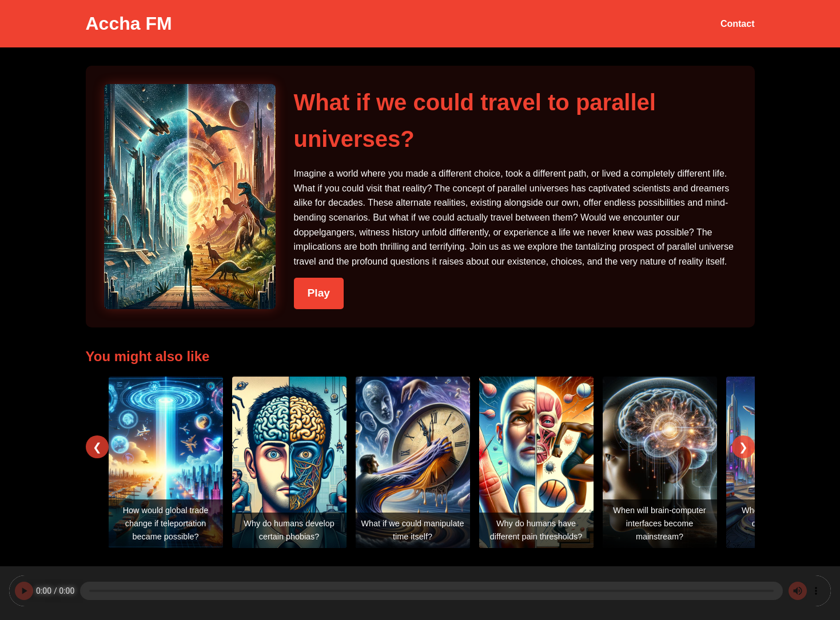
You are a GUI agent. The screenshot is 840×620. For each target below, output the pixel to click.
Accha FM (129, 23)
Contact (738, 24)
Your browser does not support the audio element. (420, 591)
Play (319, 293)
